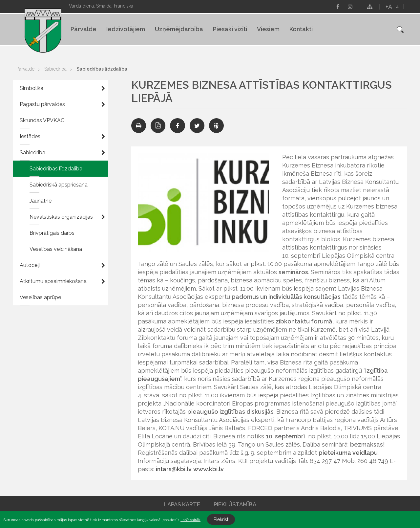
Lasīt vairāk (190, 520)
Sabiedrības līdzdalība (102, 69)
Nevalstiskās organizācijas (61, 217)
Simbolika (31, 88)
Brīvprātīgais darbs (52, 233)
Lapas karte (182, 504)
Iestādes (30, 136)
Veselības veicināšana (56, 249)
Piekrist (221, 519)
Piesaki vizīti (230, 29)
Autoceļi (30, 265)
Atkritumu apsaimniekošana (53, 281)
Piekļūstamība (235, 504)
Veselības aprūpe (40, 297)
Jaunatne (41, 201)
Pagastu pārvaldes (42, 104)
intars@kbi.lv (174, 469)
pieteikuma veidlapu (348, 453)
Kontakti (301, 29)
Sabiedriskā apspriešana (59, 185)
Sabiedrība (55, 69)
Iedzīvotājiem (126, 29)
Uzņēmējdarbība (179, 29)
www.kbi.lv (209, 469)
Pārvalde (84, 29)
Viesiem (268, 29)
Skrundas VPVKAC (42, 120)
